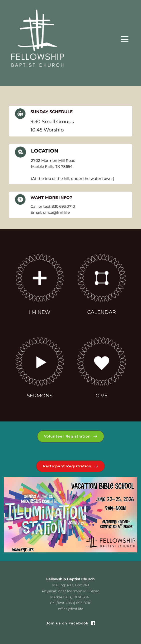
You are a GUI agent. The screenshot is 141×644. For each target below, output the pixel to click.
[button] (125, 39)
